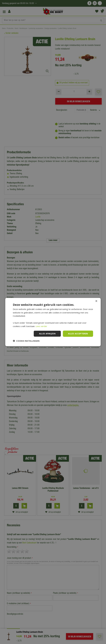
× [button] (96, 301)
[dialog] (53, 322)
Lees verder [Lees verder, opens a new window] (41, 326)
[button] (26, 341)
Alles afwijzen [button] (47, 334)
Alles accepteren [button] (78, 334)
